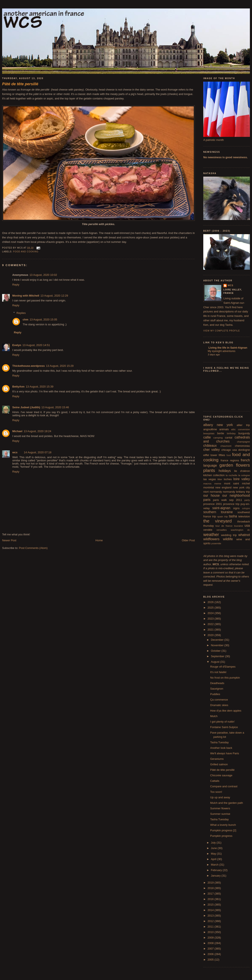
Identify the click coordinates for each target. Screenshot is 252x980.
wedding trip (229, 535)
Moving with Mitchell (26, 296)
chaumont (226, 446)
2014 (211, 910)
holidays (225, 471)
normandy (216, 492)
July (214, 843)
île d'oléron (242, 471)
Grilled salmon (219, 764)
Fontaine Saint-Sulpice (224, 727)
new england (223, 487)
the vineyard (217, 521)
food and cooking (26, 252)
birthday (231, 433)
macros (207, 483)
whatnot (244, 535)
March (215, 865)
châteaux (210, 446)
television (244, 516)
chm (26, 320)
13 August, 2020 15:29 (60, 366)
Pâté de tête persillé (222, 770)
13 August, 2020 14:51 (36, 345)
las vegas (210, 479)
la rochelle (232, 475)
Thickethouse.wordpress (28, 366)
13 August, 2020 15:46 (55, 407)
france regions (230, 460)
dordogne (244, 450)
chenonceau (242, 446)
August (216, 662)
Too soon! (216, 792)
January (216, 876)
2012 (211, 921)
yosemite (216, 543)
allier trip (243, 425)
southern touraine (218, 512)
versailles (222, 530)
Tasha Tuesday (219, 742)
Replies (21, 313)
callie (207, 437)
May (214, 854)
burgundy (244, 433)
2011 (211, 927)
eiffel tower (210, 455)
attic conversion (240, 429)
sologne (246, 508)
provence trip (231, 504)
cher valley (212, 450)
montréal (209, 487)
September (218, 656)
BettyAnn (18, 387)
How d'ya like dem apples (226, 711)
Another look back (221, 748)
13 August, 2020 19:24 (37, 431)
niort (206, 492)
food (229, 455)
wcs (15, 452)
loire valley (242, 479)
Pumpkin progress (221, 836)
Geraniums (217, 759)
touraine (238, 526)
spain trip (223, 516)
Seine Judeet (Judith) (26, 407)
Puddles (215, 694)
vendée (208, 530)
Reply (16, 285)
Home (99, 540)
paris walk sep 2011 (228, 500)
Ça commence (219, 700)
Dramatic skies (219, 705)
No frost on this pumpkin (225, 678)
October (216, 651)
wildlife (228, 539)
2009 (211, 938)
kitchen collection (214, 475)
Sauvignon (217, 689)
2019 (211, 883)
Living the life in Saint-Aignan (227, 348)
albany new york (218, 425)
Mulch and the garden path (226, 803)
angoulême (210, 429)
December (218, 640)
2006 (211, 954)
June (214, 848)
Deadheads (217, 683)
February (217, 870)
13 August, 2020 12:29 (54, 296)
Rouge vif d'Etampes (223, 667)
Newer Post (9, 540)
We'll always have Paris (224, 753)
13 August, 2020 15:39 (40, 387)
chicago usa (229, 450)
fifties (222, 455)
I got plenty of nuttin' (222, 722)
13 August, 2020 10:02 (43, 275)
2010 (211, 932)
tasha (233, 516)
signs (236, 508)
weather (211, 534)
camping (218, 438)
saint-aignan (221, 508)
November (218, 645)
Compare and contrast (224, 786)
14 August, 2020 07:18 (38, 452)
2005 (211, 960)
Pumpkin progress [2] (223, 830)
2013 (211, 916)
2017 (211, 894)
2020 (211, 635)
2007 (211, 949)
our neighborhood (236, 495)
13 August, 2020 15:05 (43, 320)
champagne (243, 442)
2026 (211, 602)
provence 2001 (213, 504)
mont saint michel (237, 483)
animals (224, 429)
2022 (211, 624)
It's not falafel (218, 672)
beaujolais (209, 433)
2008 (211, 943)
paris (207, 500)
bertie (221, 433)
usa (247, 526)
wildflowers (211, 539)
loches (228, 479)
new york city (241, 487)
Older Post (188, 540)
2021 (211, 630)
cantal (229, 438)
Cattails (215, 781)
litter (220, 479)
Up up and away (220, 797)
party (247, 500)
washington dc (240, 530)
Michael (17, 431)
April (214, 859)
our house (211, 495)
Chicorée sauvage (221, 775)
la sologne (244, 475)
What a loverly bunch (223, 825)
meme (218, 483)
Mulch (214, 716)
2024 (211, 613)
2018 (211, 888)
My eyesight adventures (222, 351)
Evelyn (17, 345)
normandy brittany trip (236, 492)
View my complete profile (222, 331)
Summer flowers (220, 808)
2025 (211, 608)
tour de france (224, 526)
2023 (211, 619)
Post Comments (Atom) (33, 548)
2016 (211, 899)
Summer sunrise (220, 814)
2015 (211, 905)
